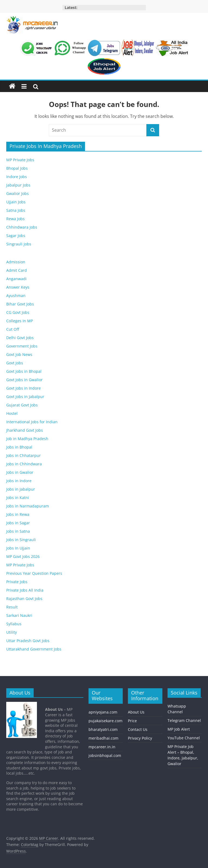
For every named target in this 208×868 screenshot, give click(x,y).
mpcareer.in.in (102, 747)
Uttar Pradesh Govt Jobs (28, 641)
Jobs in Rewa (18, 514)
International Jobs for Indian (32, 422)
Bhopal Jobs (17, 168)
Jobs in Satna (18, 531)
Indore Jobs (17, 177)
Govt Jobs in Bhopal (24, 371)
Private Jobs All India (25, 590)
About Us (136, 712)
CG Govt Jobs (18, 312)
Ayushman (16, 296)
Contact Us (138, 729)
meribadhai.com (103, 738)
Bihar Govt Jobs (20, 304)
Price (132, 721)
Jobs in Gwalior (20, 472)
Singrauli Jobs (19, 244)
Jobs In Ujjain (18, 548)
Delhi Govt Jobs (20, 338)
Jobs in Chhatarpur (23, 455)
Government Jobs (22, 346)
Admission (16, 262)
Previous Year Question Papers (34, 573)
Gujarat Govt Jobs (22, 405)
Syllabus (14, 624)
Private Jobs (17, 582)
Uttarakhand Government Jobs (34, 649)
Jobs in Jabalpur (21, 489)
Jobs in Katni (18, 498)
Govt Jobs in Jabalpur (25, 397)
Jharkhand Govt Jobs (25, 430)
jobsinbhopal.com (105, 755)
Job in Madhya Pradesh (27, 439)
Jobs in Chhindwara (24, 464)
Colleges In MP (20, 321)
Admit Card (17, 270)
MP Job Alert (179, 729)
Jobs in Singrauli (21, 540)
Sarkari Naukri (19, 615)
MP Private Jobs (20, 160)
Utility (12, 632)
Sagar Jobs (16, 236)
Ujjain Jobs (16, 202)
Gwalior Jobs (18, 193)
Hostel (12, 413)
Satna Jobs (16, 210)
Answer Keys (18, 287)
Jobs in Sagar (18, 523)
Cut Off (13, 329)
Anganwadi (16, 279)
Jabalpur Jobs (18, 185)
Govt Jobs (15, 363)
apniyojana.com (103, 712)
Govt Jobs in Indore (23, 388)
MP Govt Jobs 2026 (23, 556)
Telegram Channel (184, 720)
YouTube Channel (184, 738)
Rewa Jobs (15, 219)
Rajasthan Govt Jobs (24, 599)
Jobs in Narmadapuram (28, 506)
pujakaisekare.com (105, 721)
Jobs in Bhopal (19, 447)
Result (12, 607)
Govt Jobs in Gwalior (24, 380)
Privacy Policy (140, 738)
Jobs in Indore (19, 481)
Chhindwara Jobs (22, 227)
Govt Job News (19, 354)
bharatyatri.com (103, 729)
